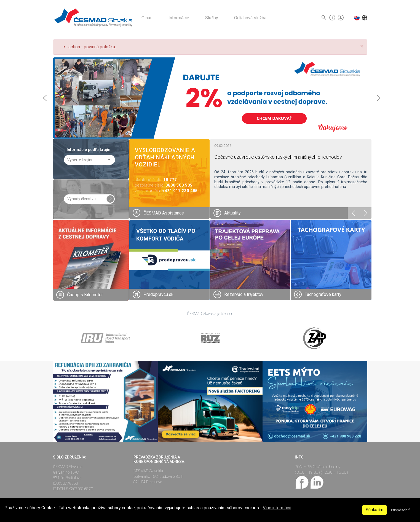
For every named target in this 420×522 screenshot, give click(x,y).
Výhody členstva (81, 199)
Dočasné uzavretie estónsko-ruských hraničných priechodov (278, 157)
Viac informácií (277, 508)
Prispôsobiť (400, 510)
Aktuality (232, 213)
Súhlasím (374, 510)
